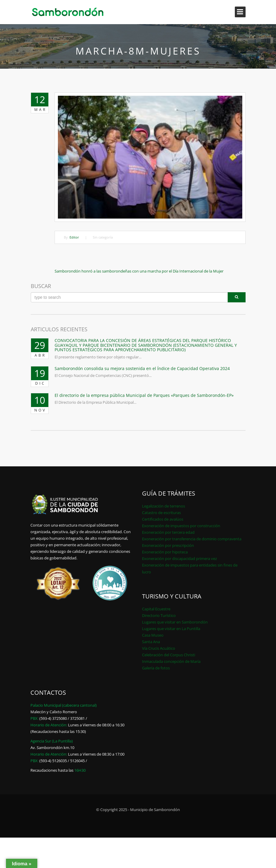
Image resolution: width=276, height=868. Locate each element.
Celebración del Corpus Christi (169, 655)
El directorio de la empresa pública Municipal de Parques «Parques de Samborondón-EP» (144, 395)
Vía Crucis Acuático (159, 648)
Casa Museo (153, 635)
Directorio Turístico (159, 615)
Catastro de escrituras (161, 513)
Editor (74, 237)
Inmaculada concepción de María (171, 661)
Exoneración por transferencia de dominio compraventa (192, 539)
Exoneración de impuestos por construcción (181, 526)
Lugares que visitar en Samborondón (175, 622)
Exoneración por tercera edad (168, 532)
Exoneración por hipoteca (165, 552)
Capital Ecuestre (156, 609)
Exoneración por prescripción (168, 545)
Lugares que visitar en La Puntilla (171, 629)
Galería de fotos (156, 668)
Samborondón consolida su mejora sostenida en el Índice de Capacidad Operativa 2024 (142, 368)
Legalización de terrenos (164, 506)
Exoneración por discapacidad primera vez (179, 558)
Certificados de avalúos (163, 519)
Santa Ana (151, 642)
